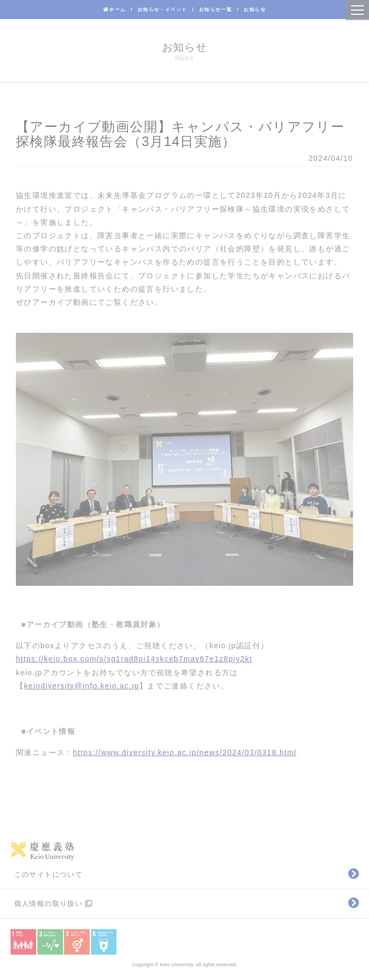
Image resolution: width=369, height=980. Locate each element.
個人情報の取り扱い (54, 904)
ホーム (115, 10)
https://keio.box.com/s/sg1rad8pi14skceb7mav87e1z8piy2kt (134, 659)
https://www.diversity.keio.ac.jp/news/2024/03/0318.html (185, 752)
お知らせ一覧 (215, 10)
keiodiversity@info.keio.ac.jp (81, 686)
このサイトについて (49, 874)
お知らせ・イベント (163, 10)
